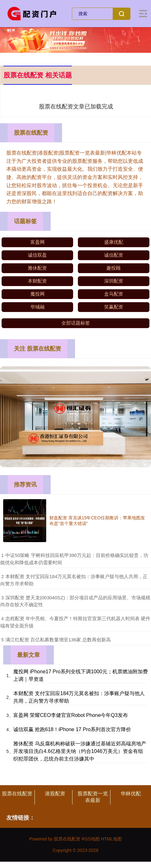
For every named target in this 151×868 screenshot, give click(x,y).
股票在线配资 (17, 794)
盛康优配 (114, 242)
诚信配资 (114, 255)
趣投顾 (113, 268)
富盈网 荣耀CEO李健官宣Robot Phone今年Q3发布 (71, 715)
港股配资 (55, 794)
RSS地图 (91, 839)
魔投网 (38, 294)
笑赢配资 (114, 307)
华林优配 (131, 794)
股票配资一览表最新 (93, 797)
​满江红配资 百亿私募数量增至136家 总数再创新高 (58, 640)
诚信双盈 (37, 255)
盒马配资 (114, 294)
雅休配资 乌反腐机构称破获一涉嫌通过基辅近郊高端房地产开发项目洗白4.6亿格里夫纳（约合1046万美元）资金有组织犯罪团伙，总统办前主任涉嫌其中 (80, 751)
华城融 (38, 307)
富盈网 (38, 242)
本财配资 (37, 281)
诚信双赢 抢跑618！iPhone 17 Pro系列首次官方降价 (72, 729)
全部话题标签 (76, 323)
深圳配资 (114, 281)
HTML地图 (111, 839)
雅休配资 (37, 268)
